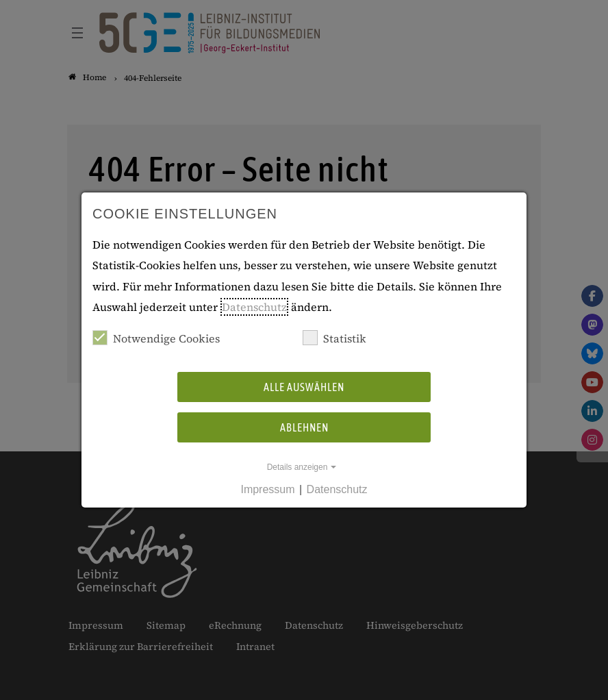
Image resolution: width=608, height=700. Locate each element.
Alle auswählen (304, 387)
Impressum (267, 489)
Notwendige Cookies (156, 338)
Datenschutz (254, 307)
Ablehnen (304, 427)
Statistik (334, 338)
